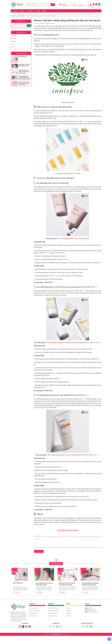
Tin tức (38, 11)
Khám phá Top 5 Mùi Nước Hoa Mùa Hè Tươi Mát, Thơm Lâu (24, 72)
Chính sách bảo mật (34, 608)
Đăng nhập (69, 611)
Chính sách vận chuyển (35, 611)
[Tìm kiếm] (53, 5)
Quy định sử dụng (33, 616)
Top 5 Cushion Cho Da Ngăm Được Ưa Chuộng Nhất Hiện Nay (24, 83)
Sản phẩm (30, 11)
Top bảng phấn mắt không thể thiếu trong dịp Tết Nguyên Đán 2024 (25, 78)
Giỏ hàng (68, 616)
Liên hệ (44, 11)
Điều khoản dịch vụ (52, 616)
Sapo (68, 634)
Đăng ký (68, 613)
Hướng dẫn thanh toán (53, 611)
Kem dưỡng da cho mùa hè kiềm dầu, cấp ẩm (24, 65)
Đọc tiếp (17, 593)
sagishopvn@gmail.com (79, 5)
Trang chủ (14, 11)
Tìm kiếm (68, 608)
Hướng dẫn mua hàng (53, 608)
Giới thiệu (22, 11)
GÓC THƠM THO (22, 57)
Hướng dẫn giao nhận (53, 613)
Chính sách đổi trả (33, 613)
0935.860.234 (66, 5)
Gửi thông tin (39, 551)
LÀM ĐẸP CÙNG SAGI (21, 53)
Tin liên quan (56, 563)
